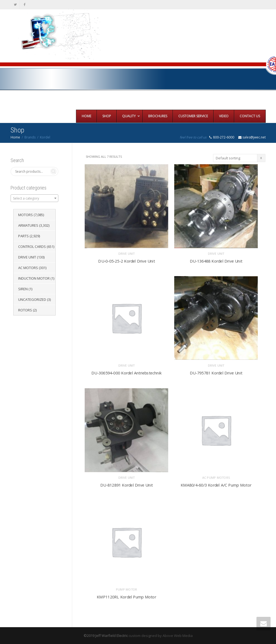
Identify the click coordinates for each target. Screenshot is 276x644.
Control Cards (32, 247)
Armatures (28, 225)
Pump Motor (126, 588)
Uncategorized (32, 299)
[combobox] (35, 198)
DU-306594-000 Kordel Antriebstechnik (126, 372)
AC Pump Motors (216, 476)
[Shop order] (239, 158)
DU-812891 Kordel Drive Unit (126, 484)
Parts (23, 236)
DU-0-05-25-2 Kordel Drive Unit (126, 260)
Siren (23, 289)
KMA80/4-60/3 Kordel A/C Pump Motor (216, 484)
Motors (26, 215)
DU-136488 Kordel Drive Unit (216, 260)
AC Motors (28, 268)
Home (15, 137)
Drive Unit (127, 252)
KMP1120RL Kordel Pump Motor (126, 596)
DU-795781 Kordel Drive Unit (216, 372)
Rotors (25, 310)
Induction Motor (34, 278)
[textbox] (35, 198)
